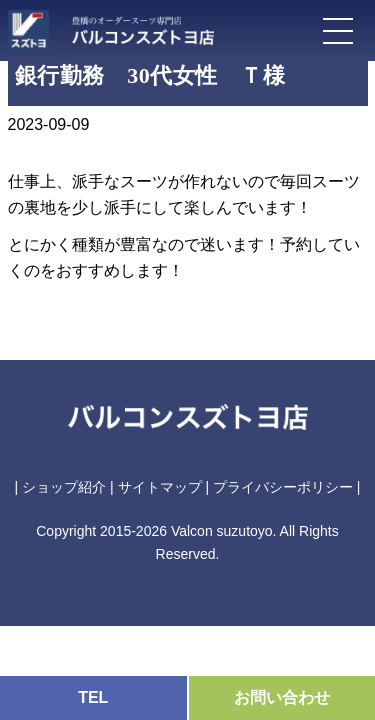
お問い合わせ (282, 697)
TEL (93, 697)
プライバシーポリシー (283, 487)
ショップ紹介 (64, 487)
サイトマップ (160, 487)
